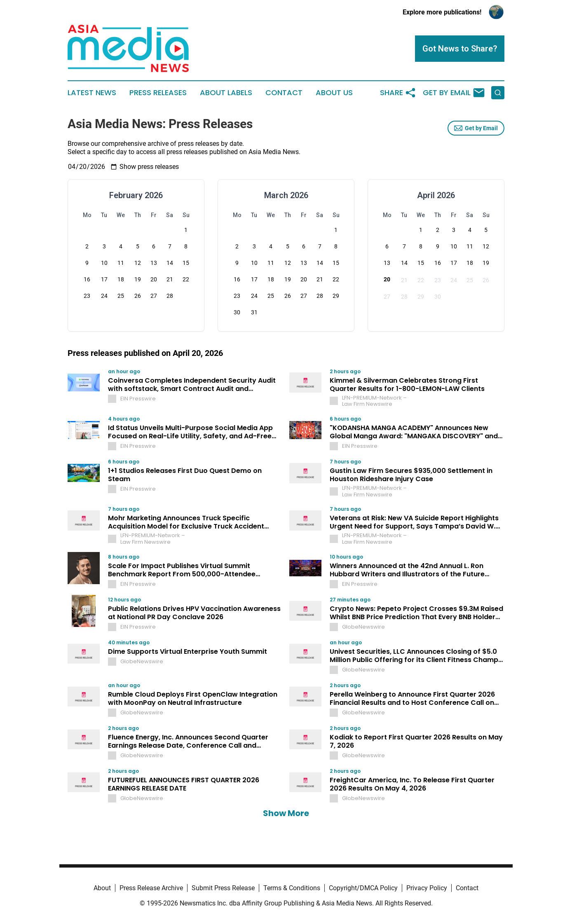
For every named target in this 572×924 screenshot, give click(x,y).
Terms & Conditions (292, 888)
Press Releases (158, 93)
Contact (284, 93)
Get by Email (476, 128)
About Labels (226, 93)
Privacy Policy (427, 888)
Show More (286, 813)
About (102, 888)
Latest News (92, 93)
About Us (334, 93)
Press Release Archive (151, 888)
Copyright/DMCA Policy (363, 888)
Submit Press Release (223, 888)
